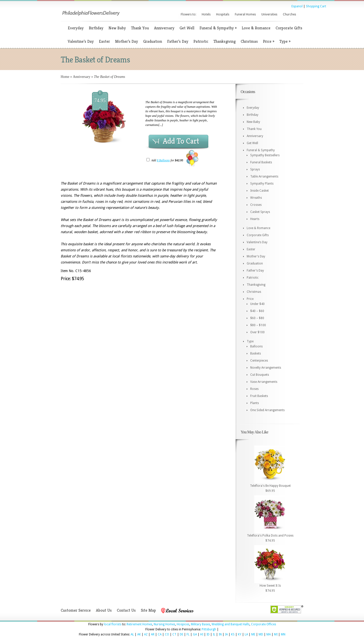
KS (233, 634)
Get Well (187, 28)
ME (253, 634)
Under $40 (257, 304)
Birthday (96, 28)
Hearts (255, 219)
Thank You (140, 28)
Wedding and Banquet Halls (231, 624)
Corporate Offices (264, 624)
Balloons (256, 346)
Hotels (206, 14)
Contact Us (126, 610)
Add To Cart (181, 141)
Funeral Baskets (261, 162)
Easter (104, 41)
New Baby (117, 28)
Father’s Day (178, 41)
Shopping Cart (316, 6)
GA (195, 634)
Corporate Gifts (289, 28)
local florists (113, 624)
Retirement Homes (139, 624)
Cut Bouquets (260, 375)
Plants (255, 403)
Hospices (183, 624)
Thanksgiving (224, 41)
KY (240, 634)
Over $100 (257, 332)
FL (188, 634)
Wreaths (256, 198)
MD (261, 634)
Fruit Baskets (259, 396)
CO (167, 634)
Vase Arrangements (264, 382)
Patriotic (201, 41)
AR (153, 634)
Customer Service (76, 610)
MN (283, 634)
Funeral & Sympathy (218, 28)
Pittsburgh (209, 629)
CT (174, 634)
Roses (254, 389)
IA (226, 634)
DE (181, 634)
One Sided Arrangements (267, 410)
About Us (104, 610)
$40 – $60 (257, 311)
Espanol (297, 6)
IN (220, 634)
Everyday (76, 28)
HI (202, 634)
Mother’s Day (127, 41)
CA (160, 634)
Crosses (256, 205)
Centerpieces (259, 361)
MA (269, 634)
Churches (289, 14)
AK (139, 634)
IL (214, 634)
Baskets (256, 353)
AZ (146, 634)
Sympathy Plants (262, 184)
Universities (269, 14)
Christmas (249, 41)
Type (285, 41)
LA (246, 634)
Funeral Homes (245, 14)
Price (269, 41)
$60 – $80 (257, 318)
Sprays (255, 169)
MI (276, 634)
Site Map (148, 610)
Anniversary (164, 28)
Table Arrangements (264, 176)
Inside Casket (259, 191)
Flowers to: (188, 14)
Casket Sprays (260, 212)
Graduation (153, 41)
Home (65, 77)
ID (208, 634)
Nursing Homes (164, 624)
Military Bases (200, 624)
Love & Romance (256, 28)
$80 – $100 (258, 325)
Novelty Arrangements (266, 368)
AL (132, 634)
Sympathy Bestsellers (265, 155)
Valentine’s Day (81, 41)
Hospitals (223, 14)
